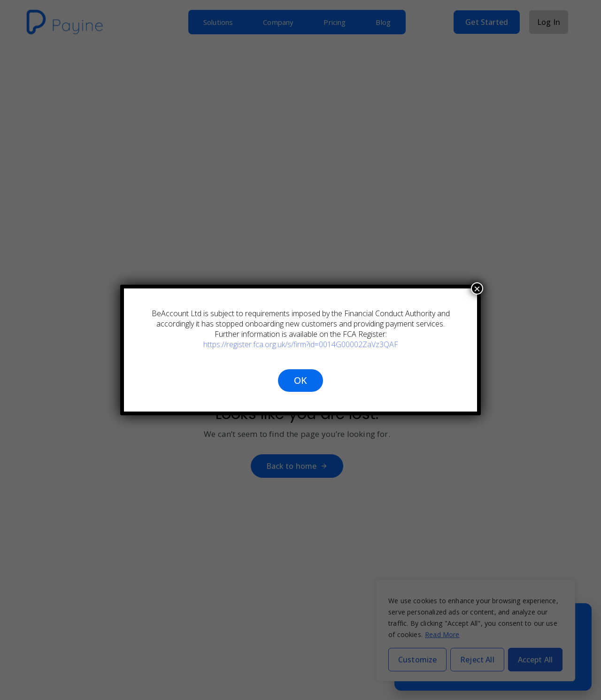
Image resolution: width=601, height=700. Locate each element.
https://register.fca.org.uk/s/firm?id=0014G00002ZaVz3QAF (301, 344)
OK (300, 380)
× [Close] (477, 288)
